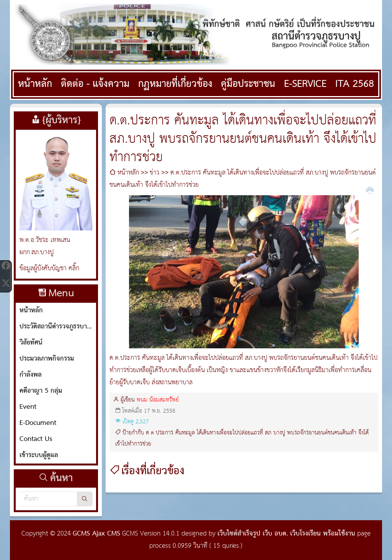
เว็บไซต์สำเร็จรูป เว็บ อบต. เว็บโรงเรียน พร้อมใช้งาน (286, 534)
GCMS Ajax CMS (96, 534)
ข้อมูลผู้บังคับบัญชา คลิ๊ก (49, 269)
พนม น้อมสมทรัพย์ (158, 400)
